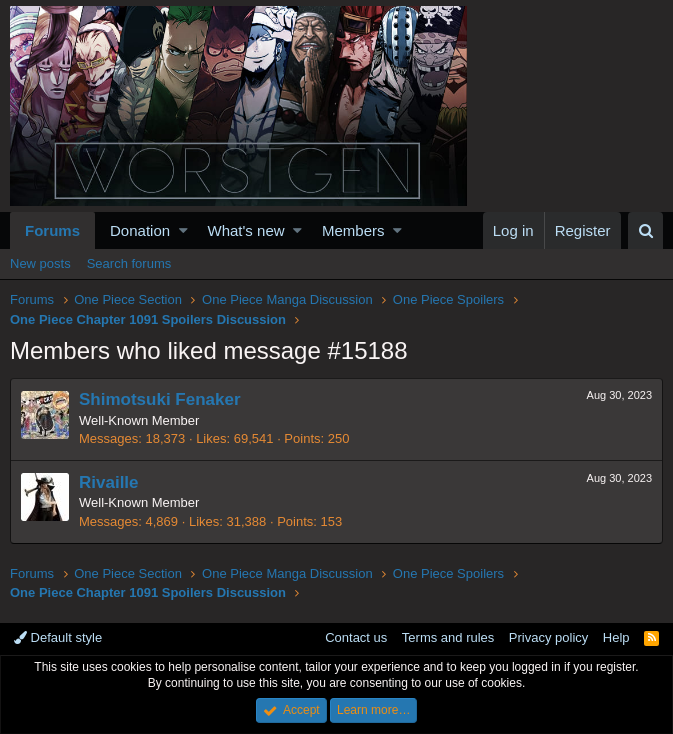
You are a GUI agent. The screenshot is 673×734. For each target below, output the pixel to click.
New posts (40, 263)
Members (353, 230)
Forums (52, 230)
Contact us (356, 637)
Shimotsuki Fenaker (160, 399)
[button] (183, 230)
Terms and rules (448, 637)
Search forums (129, 263)
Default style (58, 637)
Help (616, 637)
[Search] (645, 230)
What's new (246, 230)
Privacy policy (548, 637)
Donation (140, 230)
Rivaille (109, 482)
